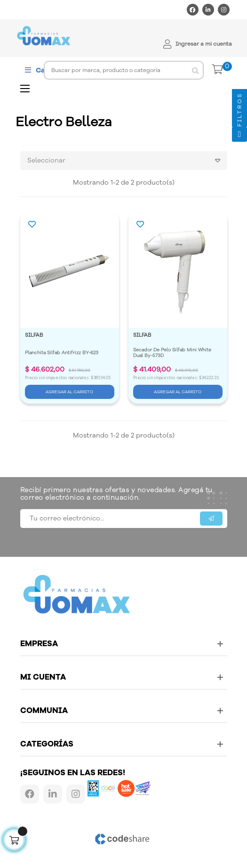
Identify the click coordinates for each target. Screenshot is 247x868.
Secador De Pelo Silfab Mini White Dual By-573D (173, 353)
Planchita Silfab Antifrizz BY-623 (62, 353)
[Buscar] (124, 70)
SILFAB (34, 335)
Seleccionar (127, 161)
